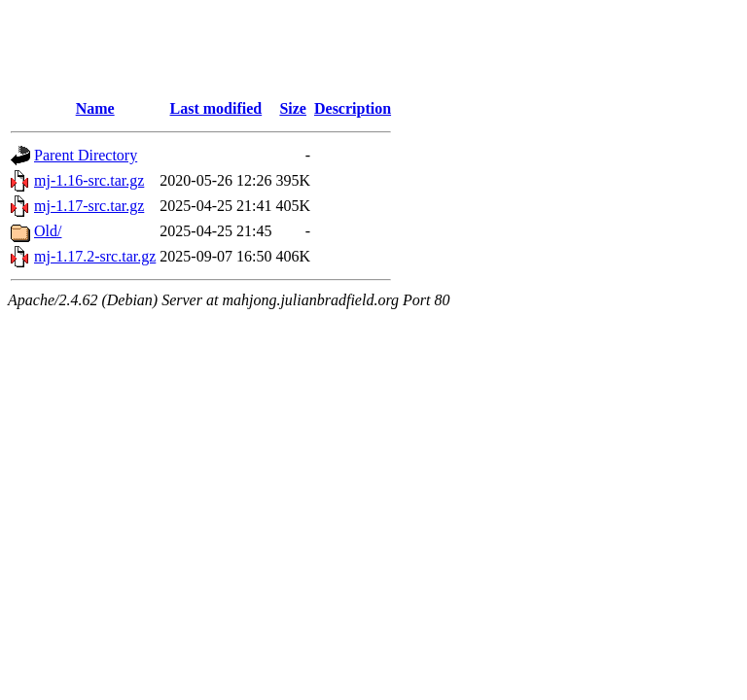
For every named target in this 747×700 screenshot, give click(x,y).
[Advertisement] (362, 52)
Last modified (216, 108)
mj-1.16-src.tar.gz (89, 180)
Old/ (48, 231)
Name (95, 108)
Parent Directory (86, 155)
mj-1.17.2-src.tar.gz (95, 256)
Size (293, 108)
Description (353, 108)
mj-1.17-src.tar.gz (89, 206)
